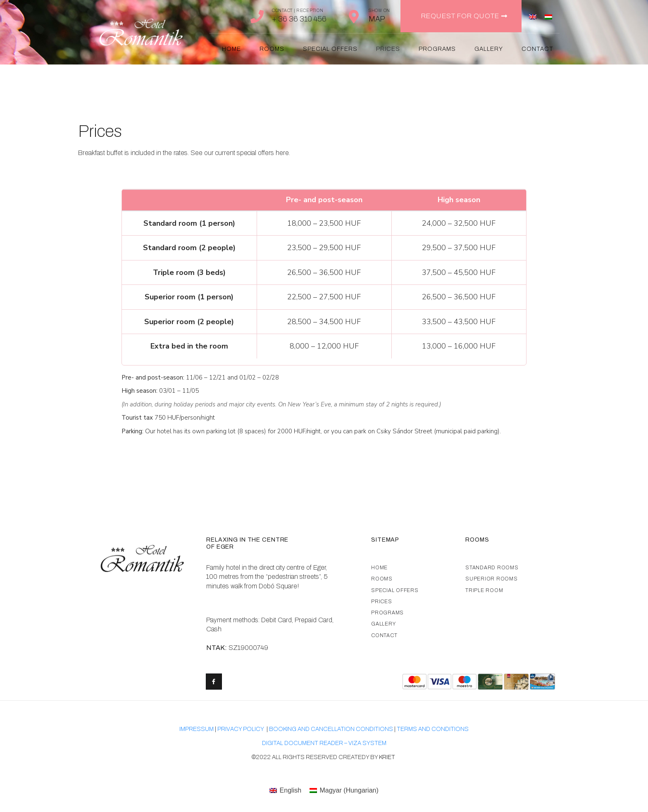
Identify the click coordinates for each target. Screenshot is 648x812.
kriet (388, 757)
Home (231, 49)
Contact (537, 49)
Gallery (489, 49)
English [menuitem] (291, 790)
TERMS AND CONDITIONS (433, 729)
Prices (388, 49)
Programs (437, 49)
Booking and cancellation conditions (331, 729)
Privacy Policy (241, 729)
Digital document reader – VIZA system (324, 743)
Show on (379, 11)
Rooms (272, 49)
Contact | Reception (298, 11)
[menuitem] (533, 16)
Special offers (330, 49)
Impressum (197, 729)
